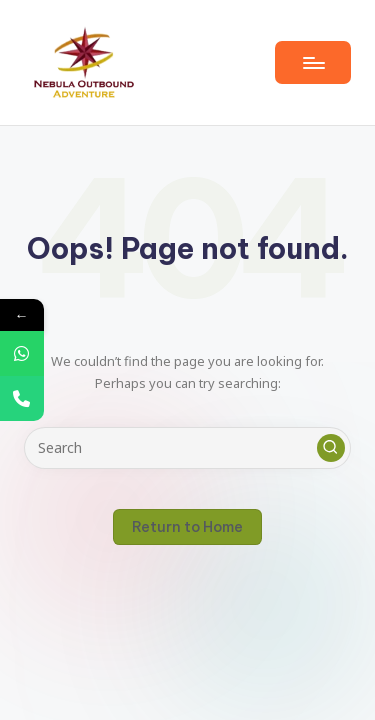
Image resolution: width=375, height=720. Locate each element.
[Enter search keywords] (187, 448)
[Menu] (313, 62)
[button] (331, 448)
